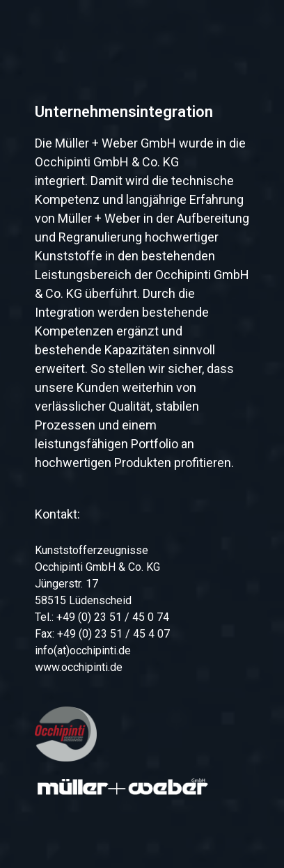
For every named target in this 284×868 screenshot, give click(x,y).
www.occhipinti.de (79, 667)
